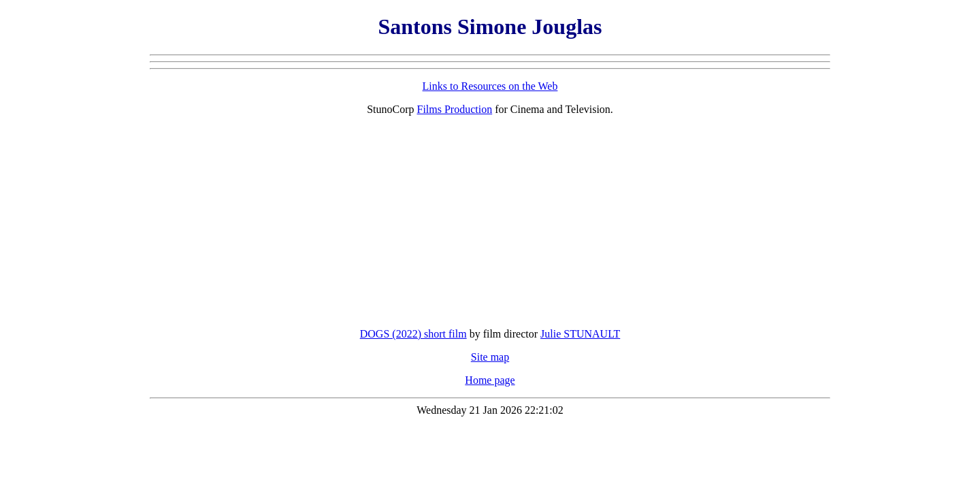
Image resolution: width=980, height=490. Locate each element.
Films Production (455, 109)
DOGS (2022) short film (413, 334)
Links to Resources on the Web (490, 86)
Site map (490, 357)
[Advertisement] (490, 222)
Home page (490, 380)
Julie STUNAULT (580, 334)
